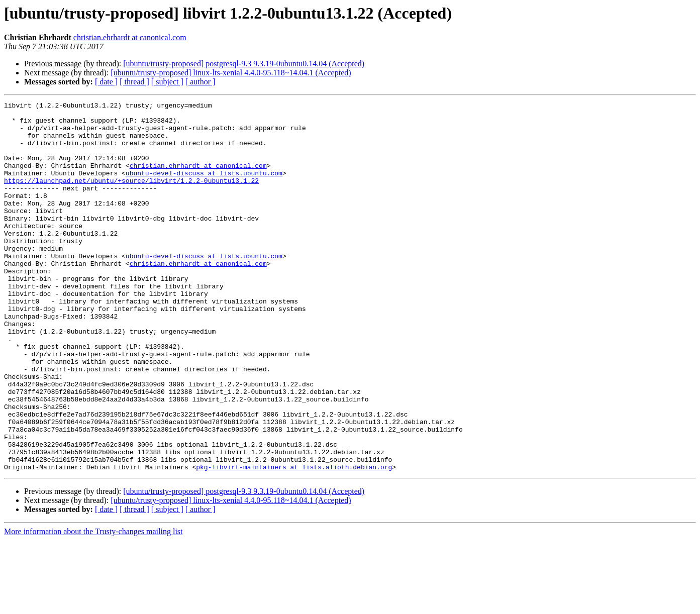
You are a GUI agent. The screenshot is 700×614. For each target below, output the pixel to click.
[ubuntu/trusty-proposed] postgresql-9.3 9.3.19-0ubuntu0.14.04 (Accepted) (244, 64)
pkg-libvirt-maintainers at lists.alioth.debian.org (294, 541)
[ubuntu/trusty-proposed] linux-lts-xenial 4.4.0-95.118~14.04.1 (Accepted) (231, 73)
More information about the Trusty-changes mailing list (93, 605)
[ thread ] (134, 82)
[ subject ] (167, 82)
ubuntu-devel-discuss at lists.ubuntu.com (204, 188)
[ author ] (201, 82)
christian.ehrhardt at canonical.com (130, 37)
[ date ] (106, 82)
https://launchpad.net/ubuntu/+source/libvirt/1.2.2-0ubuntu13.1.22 (131, 197)
